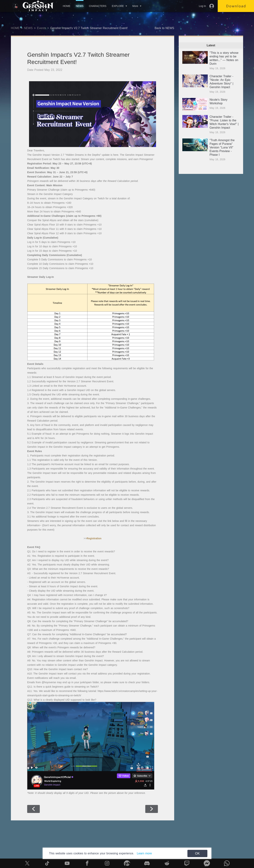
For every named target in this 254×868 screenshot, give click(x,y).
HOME (67, 6)
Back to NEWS (164, 28)
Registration (94, 538)
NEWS (80, 6)
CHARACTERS (98, 6)
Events (41, 28)
